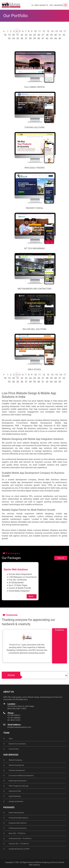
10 (35, 31)
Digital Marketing (15, 796)
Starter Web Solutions (16, 813)
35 (18, 38)
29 (51, 35)
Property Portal (35, 208)
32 (64, 35)
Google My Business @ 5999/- (19, 849)
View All (61, 558)
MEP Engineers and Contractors (34, 289)
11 (40, 31)
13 (48, 31)
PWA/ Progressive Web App (19, 786)
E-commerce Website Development (21, 776)
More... (32, 596)
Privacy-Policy (14, 749)
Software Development (17, 770)
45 (60, 38)
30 (55, 35)
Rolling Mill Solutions (34, 329)
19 (9, 35)
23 (26, 35)
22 (22, 35)
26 (39, 35)
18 (5, 35)
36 (22, 38)
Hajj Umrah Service (34, 87)
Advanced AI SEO (15, 791)
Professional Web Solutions (18, 818)
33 (9, 38)
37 (26, 38)
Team (11, 739)
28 (47, 35)
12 (44, 31)
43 (51, 38)
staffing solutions (34, 127)
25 (34, 35)
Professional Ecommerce (18, 828)
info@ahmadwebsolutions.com (19, 727)
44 (55, 38)
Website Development (16, 765)
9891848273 (41, 5)
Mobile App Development (18, 781)
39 (34, 38)
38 (30, 38)
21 (18, 35)
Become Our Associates (17, 744)
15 (56, 31)
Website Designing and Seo (46, 862)
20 (14, 35)
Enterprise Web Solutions (18, 823)
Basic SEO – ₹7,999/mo (17, 833)
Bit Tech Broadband (34, 248)
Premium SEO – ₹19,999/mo (19, 844)
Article (11, 675)
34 (14, 38)
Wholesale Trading (35, 168)
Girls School (34, 369)
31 (60, 35)
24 (30, 35)
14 (52, 31)
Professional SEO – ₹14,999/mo (20, 838)
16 (61, 31)
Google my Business (16, 801)
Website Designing (15, 760)
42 (47, 38)
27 (43, 35)
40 (39, 38)
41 (43, 38)
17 (65, 31)
